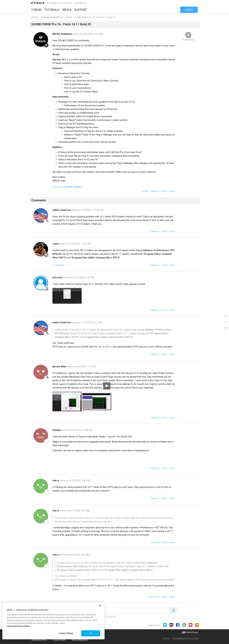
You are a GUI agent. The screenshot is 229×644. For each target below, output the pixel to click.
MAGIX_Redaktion (63, 34)
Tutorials (52, 10)
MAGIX (69, 17)
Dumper (57, 430)
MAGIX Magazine (80, 640)
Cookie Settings (66, 633)
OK (91, 633)
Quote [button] (164, 191)
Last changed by (67, 187)
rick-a (56, 481)
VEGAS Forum (59, 640)
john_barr (58, 277)
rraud (56, 244)
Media (67, 10)
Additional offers (39, 640)
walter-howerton (62, 210)
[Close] (100, 606)
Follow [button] (145, 191)
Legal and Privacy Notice (18, 626)
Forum (36, 10)
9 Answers (188, 40)
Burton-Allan (60, 367)
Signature (60, 265)
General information (52, 17)
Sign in (189, 10)
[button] (173, 191)
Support (81, 10)
